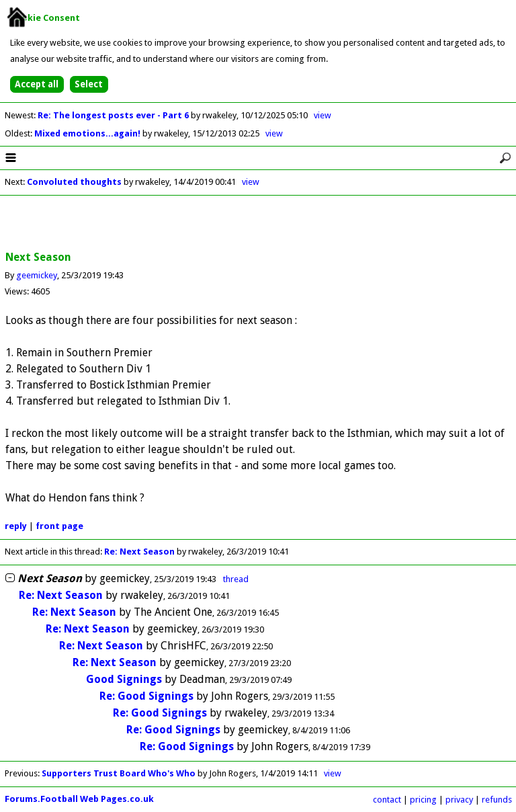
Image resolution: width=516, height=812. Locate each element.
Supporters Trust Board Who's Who (119, 773)
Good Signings (124, 679)
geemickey (37, 275)
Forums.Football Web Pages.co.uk (79, 799)
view (322, 115)
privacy (459, 800)
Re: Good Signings (146, 696)
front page (59, 526)
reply (16, 526)
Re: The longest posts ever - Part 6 (114, 115)
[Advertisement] (258, 224)
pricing (423, 800)
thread (236, 579)
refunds (497, 800)
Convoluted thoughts (74, 182)
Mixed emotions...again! (88, 133)
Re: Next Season (139, 552)
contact (387, 800)
